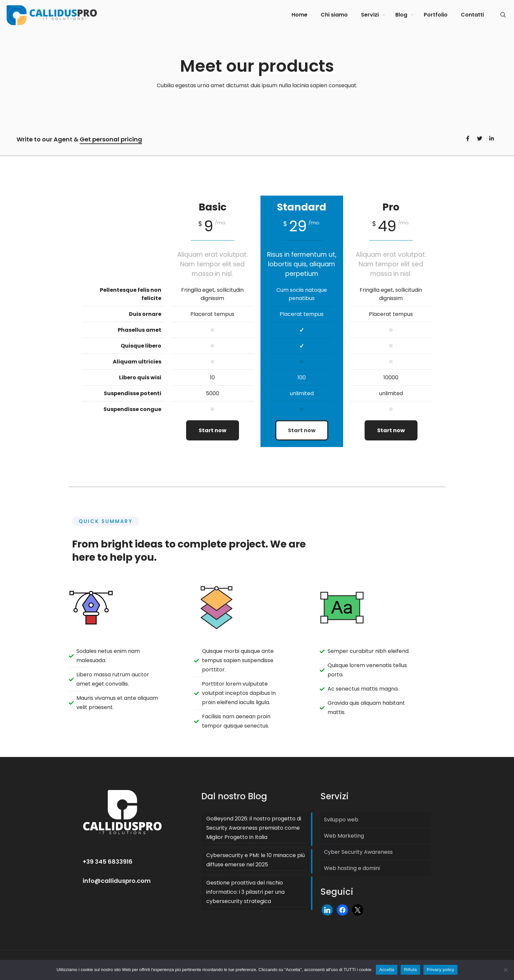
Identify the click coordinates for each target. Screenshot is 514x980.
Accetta (387, 970)
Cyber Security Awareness (358, 852)
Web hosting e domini (352, 868)
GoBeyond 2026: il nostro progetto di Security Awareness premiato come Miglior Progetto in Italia (254, 828)
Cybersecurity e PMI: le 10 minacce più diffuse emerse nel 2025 (256, 860)
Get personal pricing (111, 139)
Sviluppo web (341, 820)
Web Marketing (344, 836)
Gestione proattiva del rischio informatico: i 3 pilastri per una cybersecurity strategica (245, 892)
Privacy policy (440, 970)
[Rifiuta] (506, 970)
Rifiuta (410, 970)
